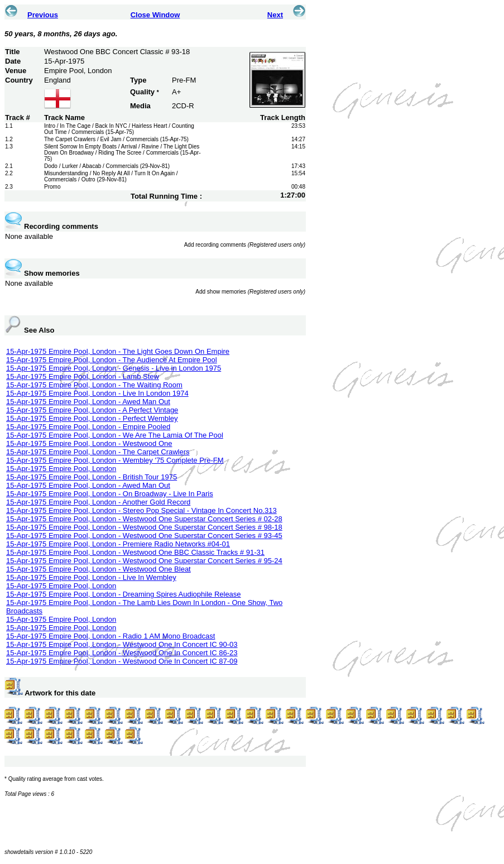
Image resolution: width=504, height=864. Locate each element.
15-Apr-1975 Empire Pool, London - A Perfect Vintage (92, 410)
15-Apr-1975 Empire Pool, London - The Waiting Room (94, 385)
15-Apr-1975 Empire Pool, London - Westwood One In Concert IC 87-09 (122, 661)
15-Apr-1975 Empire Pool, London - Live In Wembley (91, 577)
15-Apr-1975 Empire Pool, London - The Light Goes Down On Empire (118, 351)
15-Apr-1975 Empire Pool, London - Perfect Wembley (92, 418)
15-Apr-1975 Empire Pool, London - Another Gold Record (98, 502)
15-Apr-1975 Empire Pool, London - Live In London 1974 (97, 393)
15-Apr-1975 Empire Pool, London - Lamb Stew (83, 376)
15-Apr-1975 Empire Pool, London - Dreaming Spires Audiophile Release (124, 594)
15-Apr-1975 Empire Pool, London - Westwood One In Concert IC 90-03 (122, 644)
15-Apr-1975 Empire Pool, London (61, 469)
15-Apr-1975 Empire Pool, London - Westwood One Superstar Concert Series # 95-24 (144, 561)
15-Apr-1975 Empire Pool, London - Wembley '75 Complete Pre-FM (115, 460)
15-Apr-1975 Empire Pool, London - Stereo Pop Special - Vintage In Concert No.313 (141, 510)
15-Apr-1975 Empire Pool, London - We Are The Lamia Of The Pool (115, 435)
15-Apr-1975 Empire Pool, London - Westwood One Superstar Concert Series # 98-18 (144, 527)
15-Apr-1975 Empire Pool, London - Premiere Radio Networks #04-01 (118, 544)
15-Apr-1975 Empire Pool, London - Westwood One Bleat (99, 569)
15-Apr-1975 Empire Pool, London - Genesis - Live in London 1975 (114, 368)
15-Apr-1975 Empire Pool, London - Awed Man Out (88, 402)
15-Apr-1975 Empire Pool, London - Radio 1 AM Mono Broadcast (111, 636)
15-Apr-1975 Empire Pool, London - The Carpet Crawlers (98, 452)
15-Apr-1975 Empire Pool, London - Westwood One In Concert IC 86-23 (122, 653)
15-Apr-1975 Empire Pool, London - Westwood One (89, 443)
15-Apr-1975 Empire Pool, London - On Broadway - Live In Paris (110, 494)
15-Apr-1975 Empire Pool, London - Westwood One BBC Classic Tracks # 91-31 (135, 552)
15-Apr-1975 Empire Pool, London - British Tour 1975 (92, 477)
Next (275, 15)
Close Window (155, 15)
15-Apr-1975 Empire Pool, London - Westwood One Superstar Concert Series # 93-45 (144, 536)
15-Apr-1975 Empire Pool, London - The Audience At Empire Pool (112, 360)
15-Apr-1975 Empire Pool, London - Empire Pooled (88, 427)
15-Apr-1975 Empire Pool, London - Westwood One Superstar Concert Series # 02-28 (144, 519)
